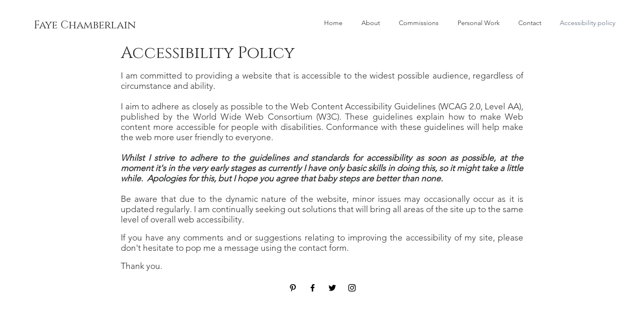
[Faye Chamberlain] (85, 25)
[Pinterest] (293, 288)
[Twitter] (332, 288)
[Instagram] (352, 288)
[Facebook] (313, 288)
